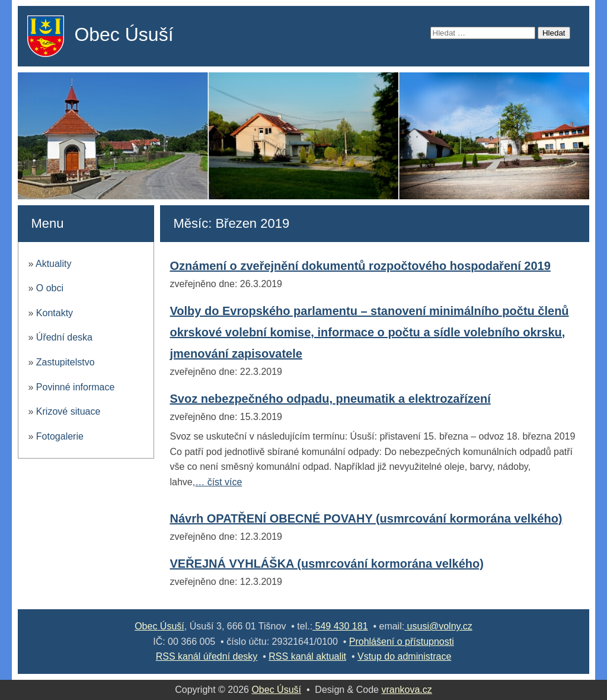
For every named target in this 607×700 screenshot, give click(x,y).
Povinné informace (76, 387)
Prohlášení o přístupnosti (402, 642)
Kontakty (55, 313)
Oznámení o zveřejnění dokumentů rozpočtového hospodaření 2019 (360, 266)
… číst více (218, 482)
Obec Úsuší (124, 34)
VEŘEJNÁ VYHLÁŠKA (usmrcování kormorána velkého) (326, 564)
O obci (50, 288)
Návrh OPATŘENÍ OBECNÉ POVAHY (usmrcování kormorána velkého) (366, 518)
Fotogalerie (60, 436)
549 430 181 (340, 626)
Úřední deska (64, 337)
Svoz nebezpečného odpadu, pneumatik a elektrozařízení (330, 399)
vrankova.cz (406, 690)
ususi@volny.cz (438, 626)
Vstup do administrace (404, 656)
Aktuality (53, 264)
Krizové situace (68, 411)
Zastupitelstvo (66, 362)
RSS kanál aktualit (307, 656)
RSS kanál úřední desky (207, 656)
